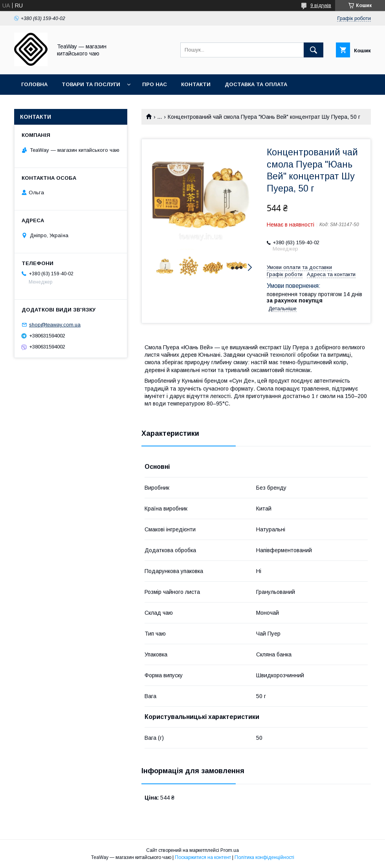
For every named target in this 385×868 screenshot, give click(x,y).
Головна (34, 84)
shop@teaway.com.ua (55, 325)
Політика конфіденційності (264, 857)
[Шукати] (313, 50)
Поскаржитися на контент (203, 857)
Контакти (196, 84)
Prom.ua (230, 850)
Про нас (155, 84)
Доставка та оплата (256, 84)
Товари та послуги (91, 84)
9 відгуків (321, 6)
